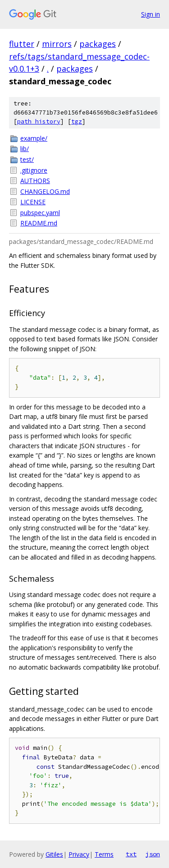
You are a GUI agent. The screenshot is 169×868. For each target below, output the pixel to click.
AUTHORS (35, 181)
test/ (27, 159)
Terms (104, 854)
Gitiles (54, 854)
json (153, 854)
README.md (39, 223)
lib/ (25, 149)
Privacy (79, 854)
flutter (22, 44)
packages (98, 44)
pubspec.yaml (40, 213)
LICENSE (33, 202)
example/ (34, 138)
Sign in (151, 14)
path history (39, 122)
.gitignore (34, 170)
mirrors (57, 44)
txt (131, 854)
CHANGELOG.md (45, 191)
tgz (77, 122)
